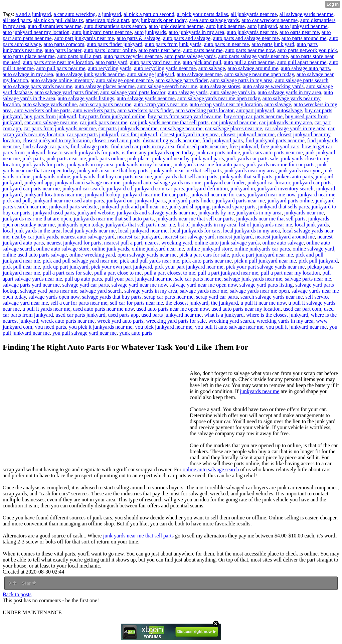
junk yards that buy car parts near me (112, 177)
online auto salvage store (63, 249)
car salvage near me (181, 128)
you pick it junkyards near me (101, 327)
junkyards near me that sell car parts (195, 219)
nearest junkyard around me (285, 237)
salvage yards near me (203, 291)
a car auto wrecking (75, 14)
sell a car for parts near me (79, 303)
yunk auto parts (136, 333)
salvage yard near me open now (203, 285)
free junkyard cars (280, 146)
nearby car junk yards (35, 237)
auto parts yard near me (155, 62)
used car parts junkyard (81, 315)
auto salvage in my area (28, 74)
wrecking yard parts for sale (176, 321)
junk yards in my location (143, 165)
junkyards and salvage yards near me (156, 213)
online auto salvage (283, 243)
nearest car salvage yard (189, 237)
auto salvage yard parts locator (133, 92)
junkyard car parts (312, 183)
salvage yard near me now (139, 285)
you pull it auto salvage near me (229, 327)
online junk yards (110, 249)
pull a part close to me (118, 273)
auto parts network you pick (307, 50)
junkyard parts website (73, 207)
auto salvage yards (188, 92)
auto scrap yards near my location (226, 104)
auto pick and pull (202, 62)
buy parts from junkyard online (112, 116)
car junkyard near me (234, 122)
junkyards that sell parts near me (140, 225)
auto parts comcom (64, 44)
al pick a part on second (149, 14)
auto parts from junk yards (173, 44)
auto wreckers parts (94, 110)
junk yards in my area (90, 165)
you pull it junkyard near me (296, 327)
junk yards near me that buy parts (113, 171)
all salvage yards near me (307, 14)
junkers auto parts (294, 177)
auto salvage (212, 68)
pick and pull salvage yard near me (80, 261)
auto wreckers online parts (42, 110)
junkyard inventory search (285, 189)
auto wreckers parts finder (145, 110)
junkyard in (243, 189)
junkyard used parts (54, 213)
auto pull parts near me (61, 68)
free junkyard (244, 146)
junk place (138, 158)
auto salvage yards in (233, 92)
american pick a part (107, 20)
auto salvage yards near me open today (219, 98)
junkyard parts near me (240, 201)
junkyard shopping (189, 207)
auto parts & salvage (138, 38)
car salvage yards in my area (295, 128)
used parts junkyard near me (171, 315)
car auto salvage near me (51, 122)
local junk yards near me (89, 231)
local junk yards (312, 225)
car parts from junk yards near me (60, 128)
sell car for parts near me (136, 303)
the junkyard (224, 303)
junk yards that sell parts (246, 177)
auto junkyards (150, 32)
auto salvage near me (199, 74)
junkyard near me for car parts (155, 195)
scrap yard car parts (217, 297)
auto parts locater (63, 50)
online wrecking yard (92, 255)
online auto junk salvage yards (227, 243)
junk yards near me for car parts (280, 165)
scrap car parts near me (169, 297)
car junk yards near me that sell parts (169, 122)
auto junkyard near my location (36, 32)
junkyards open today (80, 225)
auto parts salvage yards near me (253, 56)
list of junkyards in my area (207, 225)
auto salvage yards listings (86, 98)
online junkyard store (209, 249)
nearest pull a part (123, 243)
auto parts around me (304, 38)
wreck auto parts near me (68, 321)
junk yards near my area (250, 171)
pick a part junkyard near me (262, 255)
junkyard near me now (272, 195)
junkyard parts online (290, 201)
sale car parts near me (198, 279)
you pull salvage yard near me (84, 333)
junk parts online (107, 158)
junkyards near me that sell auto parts (114, 219)
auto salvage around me (253, 68)
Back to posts (17, 594)
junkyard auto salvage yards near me (162, 183)
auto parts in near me (226, 44)
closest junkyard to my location (56, 140)
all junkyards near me (254, 14)
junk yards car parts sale (252, 158)
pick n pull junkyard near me (265, 261)
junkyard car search (83, 189)
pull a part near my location (290, 273)
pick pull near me (21, 267)
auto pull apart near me (302, 62)
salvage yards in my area (151, 291)
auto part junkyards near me (84, 38)
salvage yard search (101, 291)
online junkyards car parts (262, 249)
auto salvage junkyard (151, 74)
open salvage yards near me (147, 255)
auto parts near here (160, 50)
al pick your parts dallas (203, 14)
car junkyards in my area (286, 122)
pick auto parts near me (207, 261)
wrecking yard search (231, 321)
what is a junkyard (224, 315)
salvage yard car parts (86, 285)
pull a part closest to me (170, 273)
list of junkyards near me (265, 225)
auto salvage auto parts (305, 68)
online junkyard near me (158, 249)
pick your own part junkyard (122, 267)
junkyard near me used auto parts (69, 201)
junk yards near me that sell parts (186, 171)
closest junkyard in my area (189, 134)
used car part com (302, 309)
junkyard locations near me (53, 195)
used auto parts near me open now (173, 309)
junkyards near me (304, 213)
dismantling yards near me (171, 140)
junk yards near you (299, 171)
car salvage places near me (234, 128)
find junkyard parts (222, 140)
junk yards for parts (44, 165)
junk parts (33, 158)
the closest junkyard (187, 303)
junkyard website (96, 213)
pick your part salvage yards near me (265, 267)
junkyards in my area (259, 213)
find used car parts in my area (142, 146)
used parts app (123, 315)
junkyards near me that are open (37, 219)
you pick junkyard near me (164, 327)
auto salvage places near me (105, 86)
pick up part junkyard (66, 267)
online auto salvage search (211, 469)
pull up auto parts (83, 279)
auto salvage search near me (167, 86)
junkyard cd (120, 189)
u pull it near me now (263, 303)
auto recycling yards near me (165, 68)
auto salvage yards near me (146, 98)
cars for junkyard (139, 134)
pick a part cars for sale (204, 255)
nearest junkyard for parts (74, 243)
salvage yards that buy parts (112, 297)
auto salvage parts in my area (241, 80)
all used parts (17, 20)
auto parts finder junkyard (115, 44)
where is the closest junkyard (277, 315)
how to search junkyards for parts (83, 152)
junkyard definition (207, 189)
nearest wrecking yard (168, 243)
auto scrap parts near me (105, 104)
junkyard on (119, 201)
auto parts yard (111, 62)
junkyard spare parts (234, 207)
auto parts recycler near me (133, 56)
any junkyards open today (159, 20)
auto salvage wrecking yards (273, 86)
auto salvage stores (220, 86)
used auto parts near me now (104, 309)
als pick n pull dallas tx (58, 20)
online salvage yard (313, 249)
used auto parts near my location (246, 309)
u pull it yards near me (46, 309)
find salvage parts (89, 146)
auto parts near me (203, 50)
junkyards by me (216, 213)
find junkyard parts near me (275, 140)
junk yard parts (208, 158)
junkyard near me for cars (217, 195)
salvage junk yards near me (253, 279)
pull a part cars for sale (67, 273)
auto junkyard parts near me (102, 32)
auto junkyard (262, 26)
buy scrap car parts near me (253, 116)
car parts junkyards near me (128, 128)
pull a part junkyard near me (228, 273)
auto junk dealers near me (176, 26)
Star (29, 583)
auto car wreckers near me (270, 20)
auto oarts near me (299, 32)
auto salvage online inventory (62, 80)
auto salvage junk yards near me (90, 74)
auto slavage (278, 104)
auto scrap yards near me (160, 104)
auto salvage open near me (125, 80)
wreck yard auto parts (120, 321)
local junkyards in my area (251, 231)
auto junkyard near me (304, 26)
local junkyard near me (143, 231)
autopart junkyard (255, 110)
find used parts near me (202, 146)
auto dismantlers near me (55, 26)
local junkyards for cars (195, 231)
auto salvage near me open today (259, 74)
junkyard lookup (103, 195)
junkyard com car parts (159, 189)
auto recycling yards (110, 68)
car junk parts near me (104, 122)
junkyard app (38, 183)
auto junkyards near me (252, 32)
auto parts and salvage (187, 38)
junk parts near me (66, 158)
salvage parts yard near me (31, 285)
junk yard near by (170, 158)
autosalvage (290, 110)
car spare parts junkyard (92, 134)
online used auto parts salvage (35, 255)
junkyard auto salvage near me (88, 183)
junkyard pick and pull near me (134, 207)
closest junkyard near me (248, 134)
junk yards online (52, 177)
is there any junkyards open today (158, 152)
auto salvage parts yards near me (37, 86)
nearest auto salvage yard (88, 237)
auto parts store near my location (58, 62)
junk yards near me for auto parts (209, 165)
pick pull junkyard (318, 261)
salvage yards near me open (259, 291)
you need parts (50, 327)
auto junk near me (226, 26)
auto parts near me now (250, 50)
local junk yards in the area (32, 231)
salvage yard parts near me (49, 291)
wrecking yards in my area (285, 321)
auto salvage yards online (50, 104)
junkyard (12, 183)
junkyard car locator (269, 183)
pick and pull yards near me (149, 261)
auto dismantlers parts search (115, 26)
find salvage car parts (45, 146)
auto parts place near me (29, 56)
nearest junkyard (235, 237)
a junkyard (110, 14)
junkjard (324, 177)
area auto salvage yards (214, 20)
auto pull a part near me (249, 62)
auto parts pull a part (79, 56)
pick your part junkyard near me (189, 267)
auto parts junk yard (273, 44)
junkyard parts (150, 201)
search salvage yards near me (272, 297)
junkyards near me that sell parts (271, 219)
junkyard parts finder (191, 201)
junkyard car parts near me (31, 189)
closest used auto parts (116, 140)
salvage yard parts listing (266, 285)
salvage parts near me (308, 279)
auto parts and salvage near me (246, 38)
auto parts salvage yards (190, 56)
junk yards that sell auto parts (186, 177)
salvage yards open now (54, 297)
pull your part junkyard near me (138, 279)
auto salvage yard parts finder (66, 92)
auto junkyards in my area (196, 32)
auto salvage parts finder (181, 80)
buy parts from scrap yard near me (185, 116)
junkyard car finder (224, 183)
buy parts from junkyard (50, 116)
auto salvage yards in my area (290, 92)
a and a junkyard (33, 14)
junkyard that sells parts (284, 207)
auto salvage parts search (302, 80)
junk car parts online (218, 152)
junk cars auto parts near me (273, 152)
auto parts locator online (110, 50)
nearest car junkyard (139, 237)
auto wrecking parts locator (204, 110)
